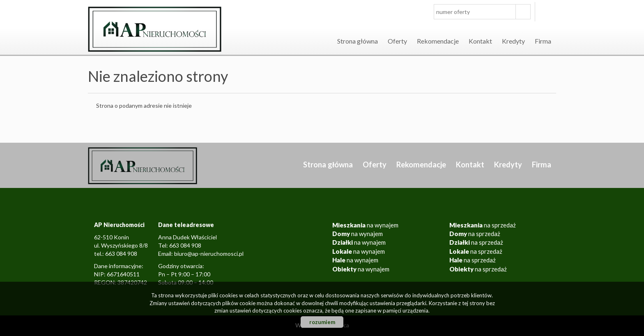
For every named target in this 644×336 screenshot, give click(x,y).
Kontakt (480, 41)
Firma (543, 41)
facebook (548, 12)
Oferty (397, 41)
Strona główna (358, 41)
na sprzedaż (483, 225)
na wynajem (365, 225)
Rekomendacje (438, 41)
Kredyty (513, 41)
